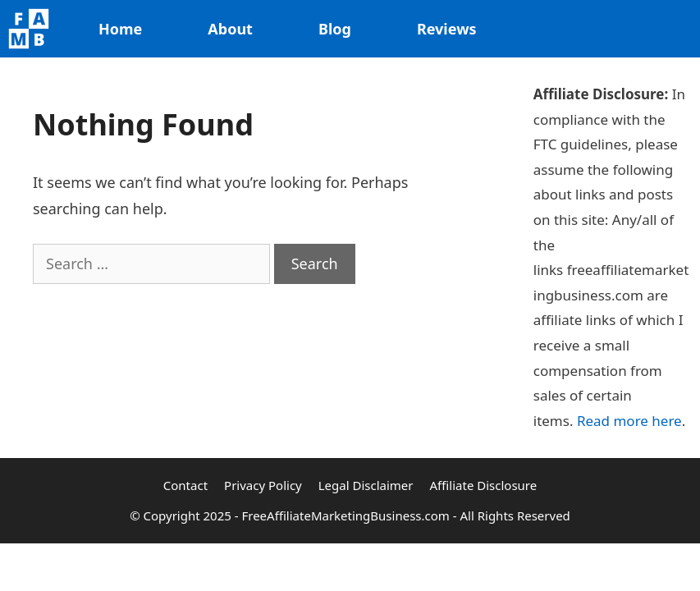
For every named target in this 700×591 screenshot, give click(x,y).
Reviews (447, 29)
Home (120, 29)
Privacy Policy (263, 485)
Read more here (629, 421)
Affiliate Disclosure (484, 485)
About (230, 29)
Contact (185, 485)
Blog (335, 29)
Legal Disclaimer (366, 485)
